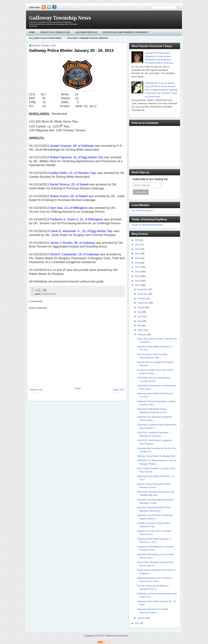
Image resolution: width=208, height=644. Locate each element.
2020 (138, 254)
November (143, 294)
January (142, 618)
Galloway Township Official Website (88, 38)
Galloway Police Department (45, 38)
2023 (138, 240)
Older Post (118, 390)
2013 (138, 285)
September (143, 303)
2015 (138, 276)
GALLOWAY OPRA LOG (86, 32)
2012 (138, 623)
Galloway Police (49, 294)
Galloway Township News (60, 18)
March (141, 330)
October (142, 298)
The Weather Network (142, 211)
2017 (138, 267)
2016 (138, 272)
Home (32, 32)
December (143, 289)
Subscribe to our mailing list (150, 179)
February (142, 335)
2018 (138, 263)
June (140, 316)
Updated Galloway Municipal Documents (125, 32)
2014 (138, 281)
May (140, 321)
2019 (138, 258)
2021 (138, 249)
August (141, 307)
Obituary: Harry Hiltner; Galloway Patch (156, 456)
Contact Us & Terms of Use (55, 32)
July (140, 312)
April (140, 325)
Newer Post (36, 390)
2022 (138, 245)
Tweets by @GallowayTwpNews (147, 225)
